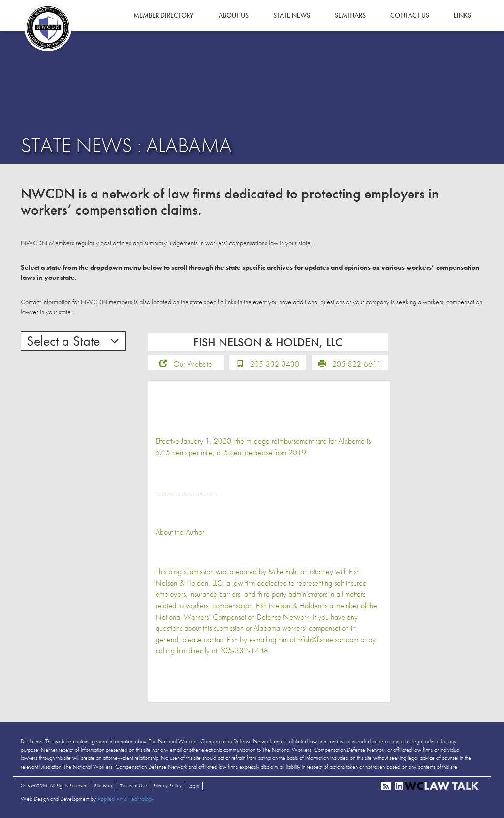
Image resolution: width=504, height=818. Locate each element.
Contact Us (410, 15)
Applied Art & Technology (126, 799)
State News (292, 15)
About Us (234, 15)
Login (194, 786)
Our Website (193, 364)
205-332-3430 (275, 364)
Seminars (350, 15)
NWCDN (48, 28)
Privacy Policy (167, 785)
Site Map (104, 785)
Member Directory (164, 15)
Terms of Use (133, 785)
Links (462, 15)
